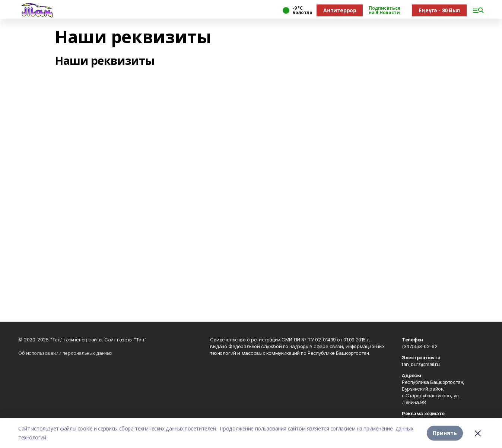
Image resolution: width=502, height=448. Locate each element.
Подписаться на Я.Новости (384, 10)
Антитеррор (340, 10)
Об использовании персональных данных (65, 353)
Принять (445, 433)
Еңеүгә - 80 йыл (439, 10)
